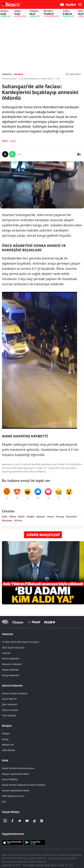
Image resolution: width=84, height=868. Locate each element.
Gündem (19, 74)
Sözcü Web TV (9, 699)
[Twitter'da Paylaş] (5, 154)
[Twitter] (20, 821)
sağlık (31, 517)
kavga (61, 517)
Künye (5, 739)
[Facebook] (12, 821)
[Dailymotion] (34, 821)
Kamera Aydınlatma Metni (16, 790)
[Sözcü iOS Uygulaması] (13, 842)
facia (13, 517)
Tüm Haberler (9, 715)
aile (5, 517)
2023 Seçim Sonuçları (13, 648)
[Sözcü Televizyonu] (5, 622)
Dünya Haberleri (11, 675)
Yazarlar (6, 653)
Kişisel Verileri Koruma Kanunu (18, 768)
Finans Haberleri (11, 659)
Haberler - (8, 74)
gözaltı (42, 517)
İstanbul (72, 517)
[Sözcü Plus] (50, 622)
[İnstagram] (5, 821)
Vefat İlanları (9, 750)
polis (22, 517)
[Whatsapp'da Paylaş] (12, 154)
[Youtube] (27, 821)
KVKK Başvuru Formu (13, 796)
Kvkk (5, 760)
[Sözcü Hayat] (34, 622)
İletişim (7, 726)
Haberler (8, 634)
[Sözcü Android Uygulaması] (35, 842)
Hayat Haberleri (10, 670)
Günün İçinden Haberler (15, 693)
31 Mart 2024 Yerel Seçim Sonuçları (21, 642)
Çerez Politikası (10, 779)
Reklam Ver (8, 745)
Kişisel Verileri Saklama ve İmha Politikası (24, 785)
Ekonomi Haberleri (12, 664)
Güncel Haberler (12, 686)
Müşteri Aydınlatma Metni (16, 774)
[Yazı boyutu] (79, 154)
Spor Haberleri (10, 704)
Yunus (19, 520)
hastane (8, 520)
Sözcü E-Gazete (10, 710)
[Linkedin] (42, 821)
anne (51, 517)
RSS (4, 802)
